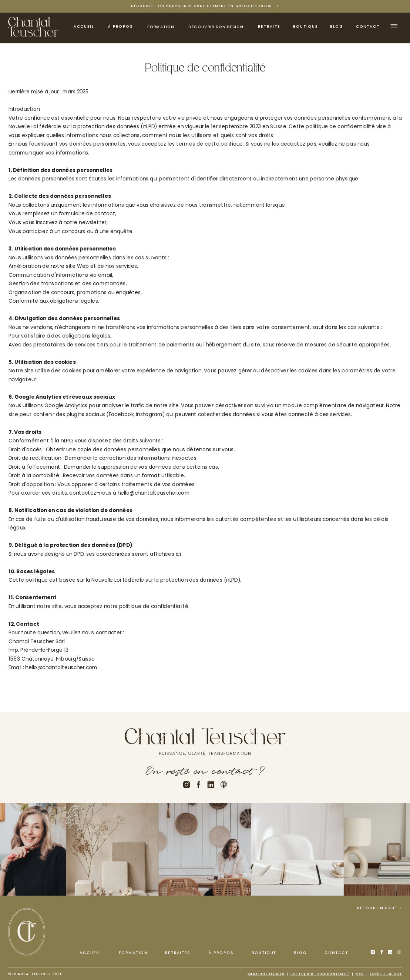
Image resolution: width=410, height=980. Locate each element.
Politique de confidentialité (320, 974)
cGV (360, 974)
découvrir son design (216, 27)
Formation (161, 27)
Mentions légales (266, 974)
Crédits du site (386, 974)
